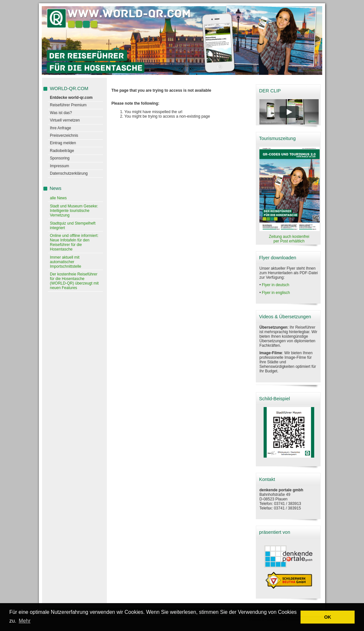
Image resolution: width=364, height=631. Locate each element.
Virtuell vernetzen (65, 120)
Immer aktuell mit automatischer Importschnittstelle (66, 262)
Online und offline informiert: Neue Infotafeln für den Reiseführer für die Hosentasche (74, 242)
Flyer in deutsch (276, 285)
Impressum (59, 166)
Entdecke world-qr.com (71, 98)
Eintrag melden (63, 143)
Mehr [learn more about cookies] (25, 621)
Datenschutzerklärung (69, 173)
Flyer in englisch (276, 293)
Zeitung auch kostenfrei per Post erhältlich (289, 239)
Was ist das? (61, 113)
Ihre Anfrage (60, 128)
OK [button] (328, 617)
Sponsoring (60, 158)
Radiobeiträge (62, 151)
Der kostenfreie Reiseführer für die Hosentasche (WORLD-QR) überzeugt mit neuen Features (74, 281)
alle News (58, 198)
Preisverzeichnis (64, 135)
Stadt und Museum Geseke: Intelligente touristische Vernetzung (74, 211)
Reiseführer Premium (68, 105)
